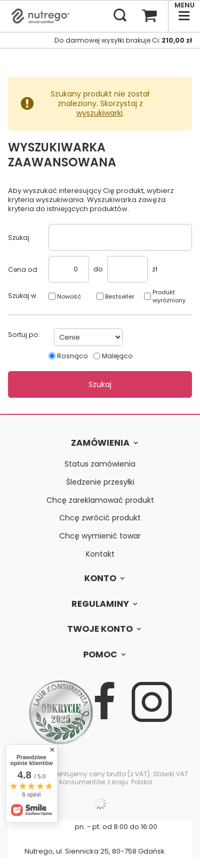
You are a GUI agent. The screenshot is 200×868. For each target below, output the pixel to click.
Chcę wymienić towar (100, 536)
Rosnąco (73, 356)
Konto (100, 579)
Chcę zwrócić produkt (100, 518)
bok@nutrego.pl (89, 839)
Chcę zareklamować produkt (100, 500)
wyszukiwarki (99, 113)
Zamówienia (100, 443)
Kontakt (100, 554)
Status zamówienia (100, 464)
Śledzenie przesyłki (100, 482)
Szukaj (19, 238)
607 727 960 (43, 827)
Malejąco (117, 356)
